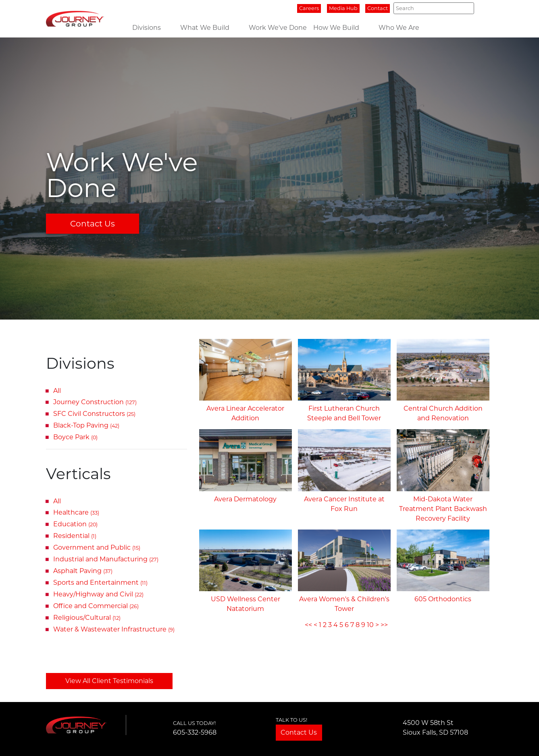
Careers (309, 8)
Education (75, 524)
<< (308, 625)
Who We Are (399, 28)
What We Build (205, 28)
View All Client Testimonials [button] (109, 681)
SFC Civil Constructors (94, 414)
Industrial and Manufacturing (106, 559)
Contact (378, 8)
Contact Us (93, 224)
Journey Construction (95, 402)
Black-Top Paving (86, 425)
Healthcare (76, 512)
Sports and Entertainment (100, 583)
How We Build (336, 28)
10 (370, 625)
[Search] (434, 8)
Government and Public (97, 547)
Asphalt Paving (83, 571)
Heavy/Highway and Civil (98, 594)
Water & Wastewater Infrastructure (114, 629)
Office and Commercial (96, 606)
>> (384, 625)
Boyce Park (75, 437)
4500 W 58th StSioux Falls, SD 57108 (435, 728)
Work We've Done (278, 28)
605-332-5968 (195, 732)
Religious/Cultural (87, 618)
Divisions (147, 28)
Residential (75, 536)
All (57, 391)
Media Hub (343, 8)
